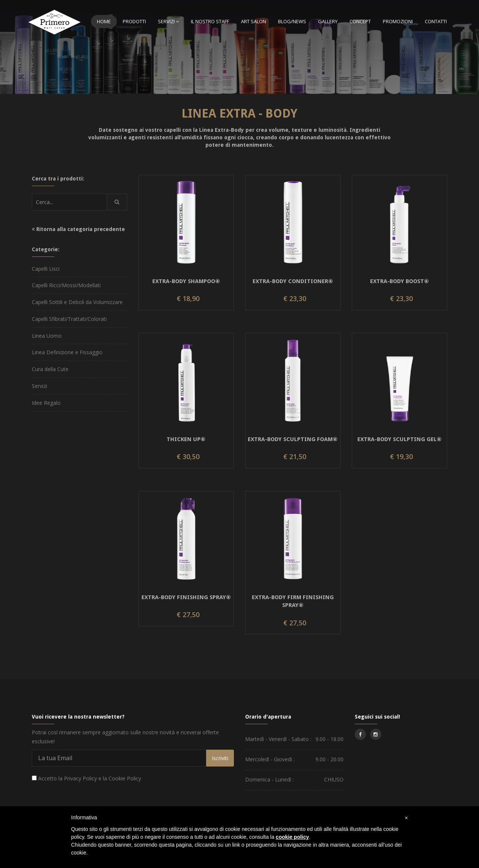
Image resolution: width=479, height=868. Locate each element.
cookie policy (292, 837)
